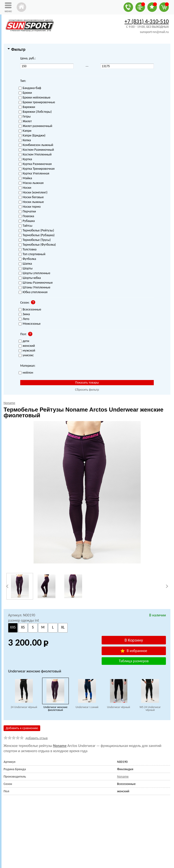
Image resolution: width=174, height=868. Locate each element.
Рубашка (27, 221)
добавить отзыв (37, 738)
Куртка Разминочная (35, 164)
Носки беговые (31, 197)
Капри (25, 131)
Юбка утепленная (33, 292)
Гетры (25, 117)
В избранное (134, 651)
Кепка (25, 140)
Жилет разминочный (35, 126)
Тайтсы (25, 226)
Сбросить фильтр (87, 390)
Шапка (25, 264)
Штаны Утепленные (34, 288)
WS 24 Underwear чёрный (150, 708)
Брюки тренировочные (37, 102)
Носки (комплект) (33, 193)
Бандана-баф (30, 88)
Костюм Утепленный (35, 155)
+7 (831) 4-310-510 (147, 21)
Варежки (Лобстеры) (35, 112)
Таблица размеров (134, 661)
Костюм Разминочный (36, 150)
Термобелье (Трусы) (35, 240)
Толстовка (27, 250)
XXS (13, 627)
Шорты (26, 269)
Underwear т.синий (87, 707)
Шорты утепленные (34, 273)
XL (63, 627)
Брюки (25, 93)
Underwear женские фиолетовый (55, 708)
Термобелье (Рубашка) (37, 235)
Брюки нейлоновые (35, 98)
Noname (60, 746)
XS (23, 627)
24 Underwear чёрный (24, 707)
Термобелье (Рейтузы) (36, 231)
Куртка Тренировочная (37, 169)
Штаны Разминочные (36, 283)
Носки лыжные (31, 202)
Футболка (27, 259)
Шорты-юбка (30, 278)
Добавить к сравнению (22, 728)
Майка (25, 178)
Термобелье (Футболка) (37, 245)
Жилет (25, 121)
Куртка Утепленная (34, 174)
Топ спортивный (32, 254)
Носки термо (30, 207)
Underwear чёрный (119, 707)
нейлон (26, 373)
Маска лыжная (31, 183)
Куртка (25, 159)
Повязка (26, 216)
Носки (25, 188)
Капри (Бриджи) (32, 136)
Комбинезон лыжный (36, 145)
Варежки (27, 107)
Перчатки (27, 212)
